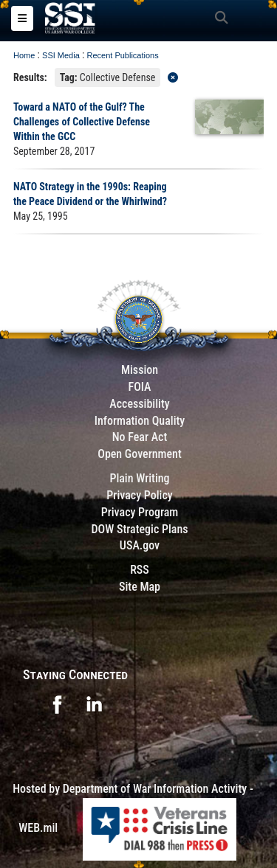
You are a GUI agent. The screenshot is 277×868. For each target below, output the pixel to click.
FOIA (139, 387)
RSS (140, 570)
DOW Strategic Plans (139, 529)
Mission (140, 370)
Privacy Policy (139, 495)
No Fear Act (140, 437)
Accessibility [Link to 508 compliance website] (139, 404)
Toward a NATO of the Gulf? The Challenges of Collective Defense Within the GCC (82, 122)
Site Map (140, 587)
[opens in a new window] (57, 703)
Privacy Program (140, 512)
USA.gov (140, 545)
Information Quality (140, 421)
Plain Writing (139, 478)
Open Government (140, 454)
